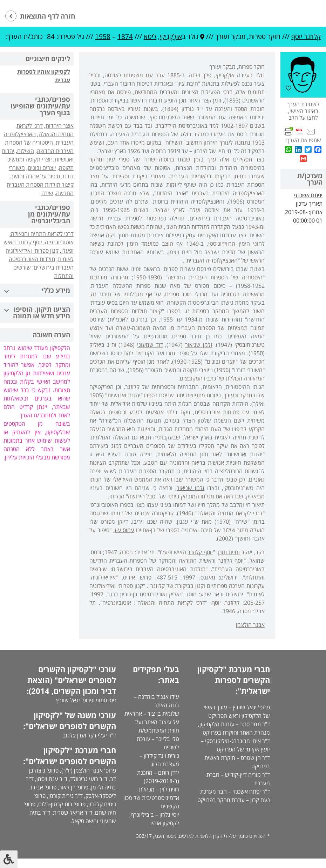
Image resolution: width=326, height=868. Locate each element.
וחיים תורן (229, 552)
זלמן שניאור (199, 345)
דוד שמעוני (150, 345)
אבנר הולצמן (250, 625)
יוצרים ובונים (42, 168)
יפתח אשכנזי (308, 195)
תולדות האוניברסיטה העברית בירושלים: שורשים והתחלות (41, 267)
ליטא (150, 37)
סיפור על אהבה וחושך (35, 176)
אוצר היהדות (60, 126)
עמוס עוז (125, 530)
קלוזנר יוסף (306, 37)
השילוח (26, 151)
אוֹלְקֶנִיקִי (171, 37)
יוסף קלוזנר (200, 552)
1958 (103, 37)
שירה (47, 193)
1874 (125, 37)
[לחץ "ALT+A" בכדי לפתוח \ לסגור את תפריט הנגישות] (9, 859)
